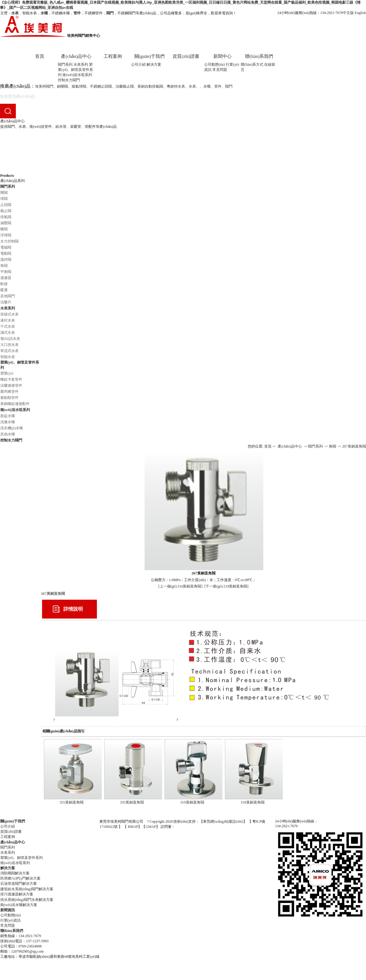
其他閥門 (8, 296)
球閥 (4, 199)
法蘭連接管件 (11, 385)
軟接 (4, 284)
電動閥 (6, 253)
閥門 (229, 86)
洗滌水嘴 (8, 422)
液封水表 (8, 320)
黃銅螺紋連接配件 (15, 404)
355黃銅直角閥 (72, 802)
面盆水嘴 (8, 416)
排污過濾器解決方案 (17, 894)
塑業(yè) (7, 373)
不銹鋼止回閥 (101, 86)
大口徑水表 (9, 345)
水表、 (194, 86)
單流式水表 (9, 351)
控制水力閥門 (69, 80)
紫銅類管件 (9, 398)
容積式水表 (9, 314)
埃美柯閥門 (44, 86)
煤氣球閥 (79, 86)
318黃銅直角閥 (253, 802)
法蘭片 (6, 302)
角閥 (4, 266)
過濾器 (6, 278)
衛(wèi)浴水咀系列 (77, 75)
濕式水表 (8, 333)
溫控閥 (6, 260)
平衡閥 (6, 272)
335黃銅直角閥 (132, 802)
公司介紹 (138, 65)
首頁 (40, 56)
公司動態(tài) (215, 65)
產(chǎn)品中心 (76, 56)
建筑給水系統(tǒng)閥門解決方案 (27, 889)
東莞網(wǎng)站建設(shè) (223, 821)
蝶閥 (4, 229)
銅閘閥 (62, 86)
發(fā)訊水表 (10, 339)
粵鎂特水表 (176, 86)
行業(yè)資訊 (11, 920)
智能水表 (8, 357)
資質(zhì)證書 (186, 56)
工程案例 (113, 56)
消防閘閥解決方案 (15, 873)
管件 (218, 86)
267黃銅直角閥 (354, 446)
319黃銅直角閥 (192, 802)
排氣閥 (6, 217)
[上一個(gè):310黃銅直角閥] (181, 586)
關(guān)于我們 (149, 56)
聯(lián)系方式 (252, 65)
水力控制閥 (9, 241)
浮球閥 (6, 235)
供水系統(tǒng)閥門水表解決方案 (27, 900)
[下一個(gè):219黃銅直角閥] (227, 586)
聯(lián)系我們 (259, 56)
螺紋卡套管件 (11, 379)
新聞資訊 (8, 910)
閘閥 (4, 193)
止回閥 (6, 205)
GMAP (151, 827)
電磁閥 (6, 247)
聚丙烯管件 (9, 392)
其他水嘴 (8, 434)
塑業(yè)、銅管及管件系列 (75, 70)
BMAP (133, 827)
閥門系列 (65, 65)
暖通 (4, 290)
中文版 (348, 13)
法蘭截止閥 (125, 86)
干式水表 (8, 326)
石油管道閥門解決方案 (19, 884)
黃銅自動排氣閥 (150, 86)
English (360, 13)
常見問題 (220, 70)
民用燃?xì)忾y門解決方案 (21, 878)
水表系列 (81, 65)
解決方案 (154, 65)
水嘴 (207, 86)
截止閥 (6, 211)
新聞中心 (222, 56)
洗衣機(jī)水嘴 (12, 428)
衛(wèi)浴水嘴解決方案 (19, 905)
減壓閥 (6, 223)
